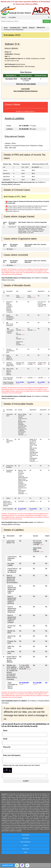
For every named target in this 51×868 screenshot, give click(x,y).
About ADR (25, 838)
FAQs (25, 852)
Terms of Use (26, 849)
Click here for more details (26, 84)
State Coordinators (25, 842)
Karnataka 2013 (15, 27)
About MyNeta (25, 835)
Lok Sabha (12, 17)
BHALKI (32, 27)
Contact (25, 845)
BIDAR (25, 27)
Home (4, 17)
